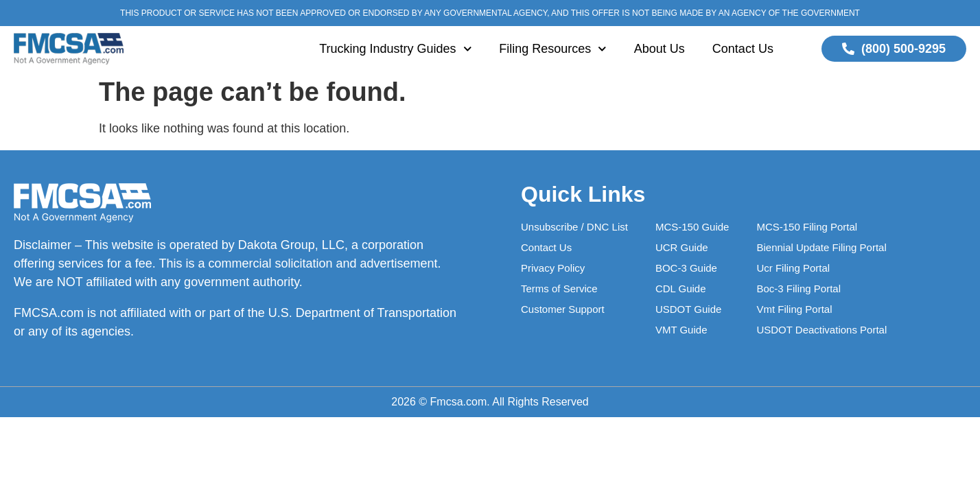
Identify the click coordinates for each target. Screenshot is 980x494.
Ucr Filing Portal (793, 268)
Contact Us (743, 49)
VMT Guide (681, 330)
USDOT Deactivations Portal (821, 330)
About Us (660, 49)
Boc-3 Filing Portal (798, 289)
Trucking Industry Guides (395, 49)
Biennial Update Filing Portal (821, 247)
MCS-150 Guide (692, 227)
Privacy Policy (553, 268)
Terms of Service (559, 289)
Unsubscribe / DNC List (574, 227)
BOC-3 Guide (686, 268)
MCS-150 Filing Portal (807, 227)
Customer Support (563, 309)
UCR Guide (682, 247)
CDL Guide (681, 289)
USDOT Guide (688, 309)
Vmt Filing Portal (794, 309)
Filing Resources (553, 49)
